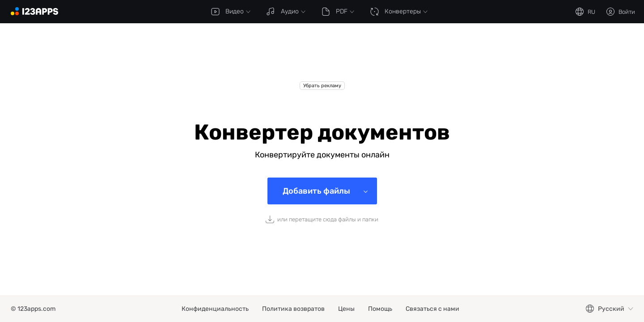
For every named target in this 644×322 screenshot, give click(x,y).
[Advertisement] (322, 59)
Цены (346, 309)
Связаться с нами (432, 309)
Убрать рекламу (322, 86)
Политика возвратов (293, 309)
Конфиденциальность (215, 309)
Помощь (380, 309)
